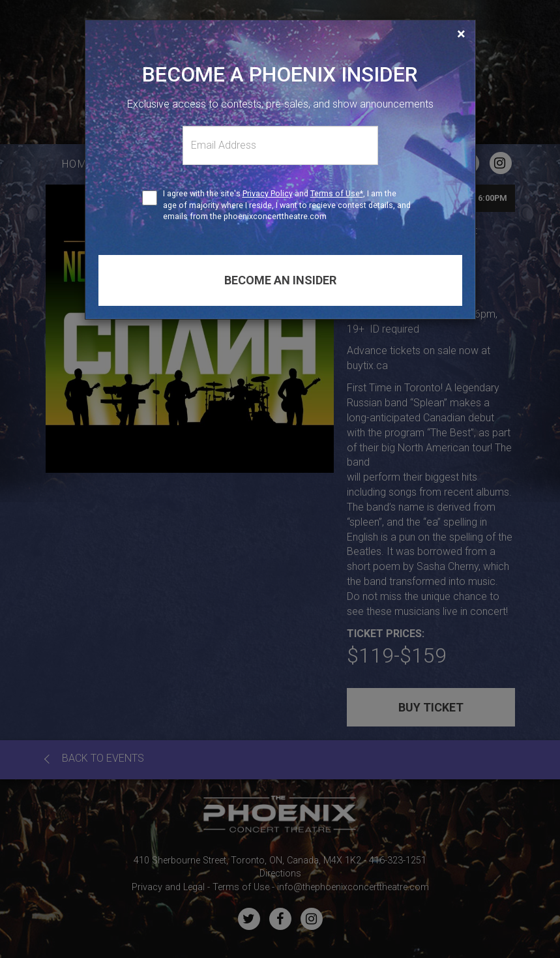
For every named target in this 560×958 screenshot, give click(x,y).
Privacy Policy (268, 193)
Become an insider (280, 280)
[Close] (461, 34)
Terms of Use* (337, 193)
